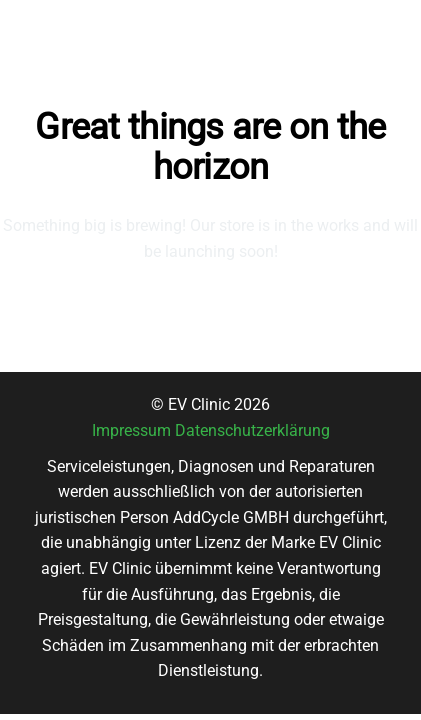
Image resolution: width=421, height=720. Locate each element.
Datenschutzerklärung (252, 430)
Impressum (131, 430)
